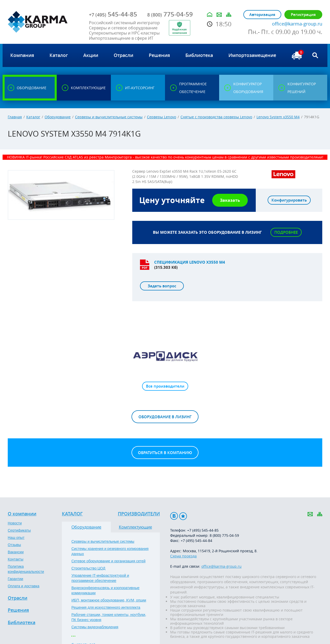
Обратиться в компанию (165, 453)
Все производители (165, 386)
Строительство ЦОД (88, 568)
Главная (15, 117)
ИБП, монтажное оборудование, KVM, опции (109, 600)
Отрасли (18, 598)
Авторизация (262, 15)
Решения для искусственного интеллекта (106, 607)
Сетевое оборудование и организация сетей (108, 561)
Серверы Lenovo (162, 117)
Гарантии (15, 579)
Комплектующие (135, 527)
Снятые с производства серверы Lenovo (216, 117)
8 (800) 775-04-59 (224, 535)
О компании (22, 514)
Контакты (15, 559)
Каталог (33, 117)
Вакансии (16, 552)
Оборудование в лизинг (165, 417)
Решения (18, 610)
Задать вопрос (162, 286)
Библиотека (22, 623)
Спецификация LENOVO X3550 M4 (190, 262)
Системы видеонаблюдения (95, 627)
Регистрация (303, 15)
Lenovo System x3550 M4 (278, 117)
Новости (15, 523)
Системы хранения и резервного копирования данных (110, 551)
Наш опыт (16, 538)
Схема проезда (183, 556)
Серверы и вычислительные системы (109, 117)
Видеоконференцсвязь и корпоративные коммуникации (105, 590)
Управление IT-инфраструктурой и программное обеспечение (100, 578)
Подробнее (286, 232)
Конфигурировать (289, 200)
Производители (139, 514)
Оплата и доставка (23, 586)
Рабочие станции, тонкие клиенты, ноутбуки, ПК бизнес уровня (109, 617)
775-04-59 (170, 14)
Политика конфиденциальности (26, 569)
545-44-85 (113, 14)
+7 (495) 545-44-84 (196, 541)
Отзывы (14, 545)
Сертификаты (19, 530)
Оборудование (58, 117)
